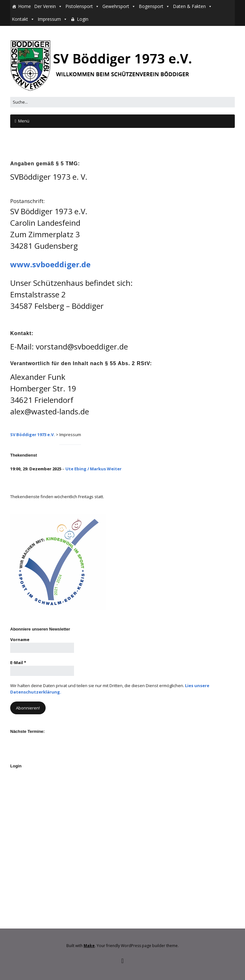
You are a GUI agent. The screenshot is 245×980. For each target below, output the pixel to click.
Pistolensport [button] (79, 6)
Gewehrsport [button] (116, 6)
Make (89, 946)
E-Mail (18, 662)
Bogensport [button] (151, 6)
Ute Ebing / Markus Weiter (93, 469)
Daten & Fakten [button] (189, 6)
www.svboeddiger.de (50, 264)
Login (83, 19)
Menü (24, 121)
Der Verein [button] (45, 6)
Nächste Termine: (27, 731)
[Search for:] (122, 102)
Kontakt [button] (20, 19)
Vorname (20, 639)
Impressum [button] (49, 19)
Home (25, 6)
